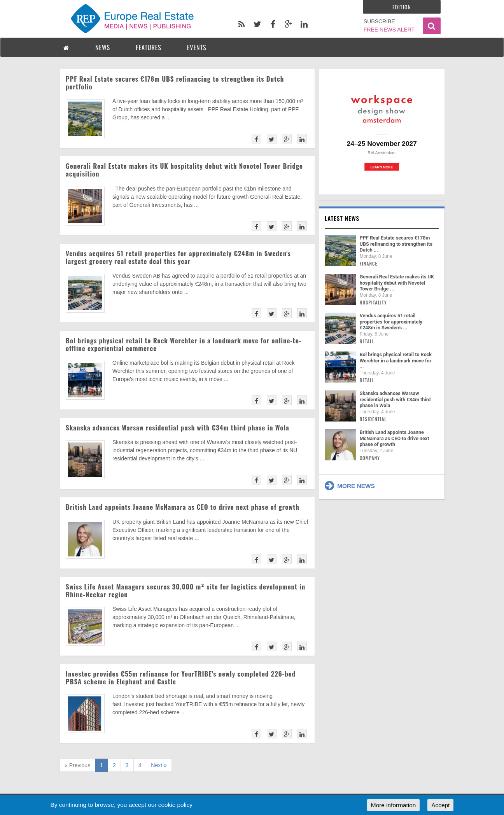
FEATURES (149, 47)
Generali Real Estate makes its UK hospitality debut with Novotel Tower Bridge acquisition (184, 170)
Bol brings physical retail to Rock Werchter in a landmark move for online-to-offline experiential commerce (184, 344)
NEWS (103, 47)
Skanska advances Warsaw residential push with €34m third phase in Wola (178, 428)
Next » (159, 765)
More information (393, 805)
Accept (440, 805)
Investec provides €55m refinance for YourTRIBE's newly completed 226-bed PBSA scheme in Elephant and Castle (181, 678)
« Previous (77, 765)
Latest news (342, 218)
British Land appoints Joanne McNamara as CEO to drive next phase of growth (183, 507)
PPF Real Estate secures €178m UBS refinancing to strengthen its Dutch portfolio (175, 83)
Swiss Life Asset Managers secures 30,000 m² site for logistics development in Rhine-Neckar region (185, 590)
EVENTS (197, 47)
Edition (402, 7)
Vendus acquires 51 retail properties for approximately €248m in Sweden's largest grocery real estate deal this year (178, 257)
